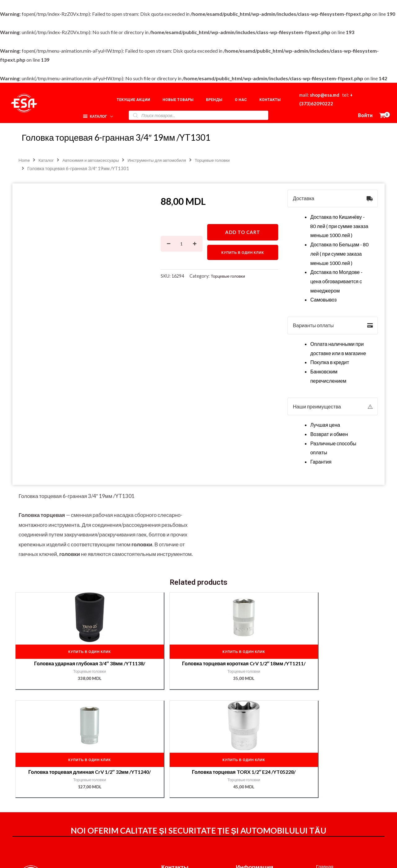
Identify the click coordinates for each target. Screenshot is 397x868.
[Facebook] (264, 856)
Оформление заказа (259, 789)
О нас (317, 789)
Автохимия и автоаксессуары (96, 161)
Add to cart (243, 233)
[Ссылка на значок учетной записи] (365, 116)
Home (25, 161)
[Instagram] (277, 856)
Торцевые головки (229, 277)
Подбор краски (327, 817)
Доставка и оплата (257, 798)
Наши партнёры (329, 807)
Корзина (320, 798)
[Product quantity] (181, 245)
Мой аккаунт (250, 807)
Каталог (48, 161)
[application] (109, 114)
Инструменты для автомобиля (166, 161)
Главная (320, 780)
